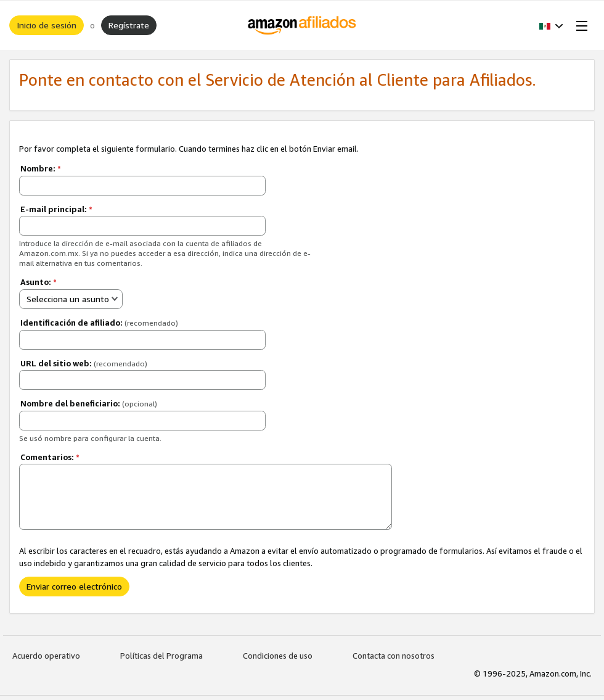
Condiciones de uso (278, 656)
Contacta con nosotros (394, 656)
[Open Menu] (579, 25)
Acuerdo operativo (46, 656)
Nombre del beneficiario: (89, 403)
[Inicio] (302, 25)
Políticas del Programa (161, 656)
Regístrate (129, 25)
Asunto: (39, 282)
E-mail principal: (56, 209)
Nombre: (41, 168)
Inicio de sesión (47, 25)
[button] (551, 25)
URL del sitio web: (84, 363)
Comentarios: (50, 457)
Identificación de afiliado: (99, 323)
